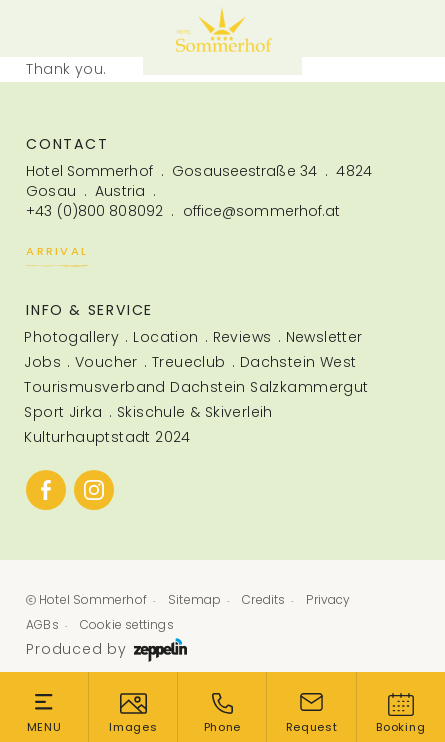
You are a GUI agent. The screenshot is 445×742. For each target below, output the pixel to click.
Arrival (57, 254)
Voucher (106, 362)
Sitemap (194, 599)
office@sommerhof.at (262, 211)
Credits (263, 599)
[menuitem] (66, 337)
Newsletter (324, 337)
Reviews (242, 337)
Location (165, 337)
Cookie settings (127, 624)
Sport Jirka (63, 412)
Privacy (328, 599)
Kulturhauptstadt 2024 (107, 437)
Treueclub (189, 362)
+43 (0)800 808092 (94, 211)
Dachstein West (298, 362)
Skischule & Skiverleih (195, 412)
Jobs (42, 362)
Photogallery (71, 337)
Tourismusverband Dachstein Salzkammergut (196, 387)
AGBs (42, 624)
